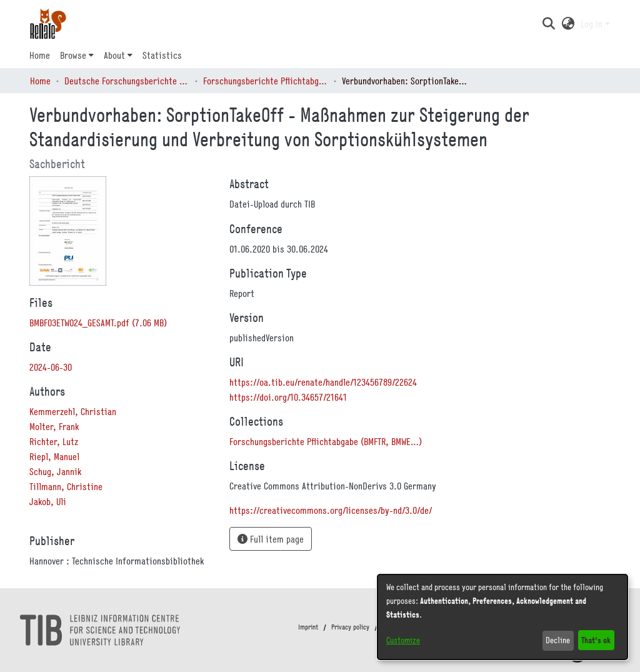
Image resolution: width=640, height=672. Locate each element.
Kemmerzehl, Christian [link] (73, 411)
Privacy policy (350, 627)
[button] (548, 24)
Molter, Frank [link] (54, 426)
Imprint (308, 627)
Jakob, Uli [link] (48, 501)
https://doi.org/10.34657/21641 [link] (288, 397)
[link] (98, 323)
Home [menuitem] (40, 55)
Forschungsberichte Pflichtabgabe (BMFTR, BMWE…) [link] (266, 81)
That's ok (596, 640)
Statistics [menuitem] (162, 55)
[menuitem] (77, 55)
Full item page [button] (271, 539)
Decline (558, 640)
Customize (403, 640)
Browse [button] (73, 55)
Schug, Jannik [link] (55, 471)
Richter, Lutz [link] (54, 441)
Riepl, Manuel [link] (54, 456)
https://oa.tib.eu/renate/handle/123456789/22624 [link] (323, 382)
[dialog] (502, 617)
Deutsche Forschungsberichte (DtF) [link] (127, 81)
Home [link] (40, 81)
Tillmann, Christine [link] (66, 486)
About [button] (114, 55)
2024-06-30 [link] (51, 367)
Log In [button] (593, 24)
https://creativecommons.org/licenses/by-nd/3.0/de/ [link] (331, 510)
